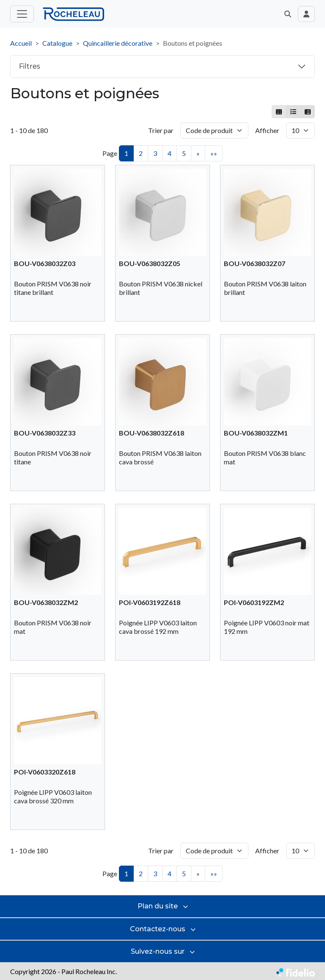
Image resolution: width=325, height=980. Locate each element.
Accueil (21, 43)
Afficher (267, 130)
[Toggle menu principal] (22, 14)
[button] (288, 14)
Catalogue (57, 43)
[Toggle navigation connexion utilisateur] (306, 14)
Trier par (161, 130)
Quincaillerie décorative (118, 43)
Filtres (29, 66)
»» (214, 153)
